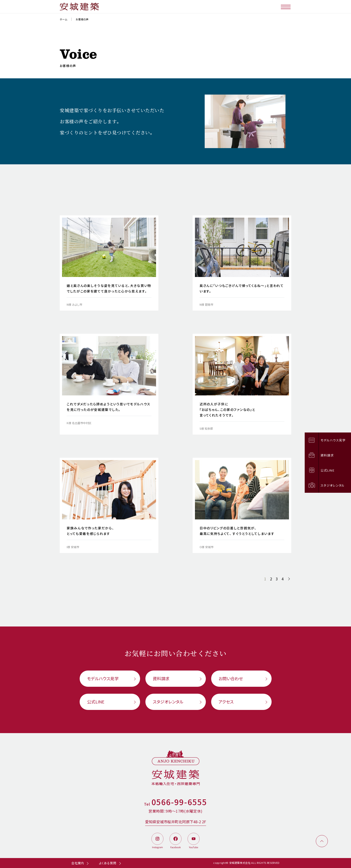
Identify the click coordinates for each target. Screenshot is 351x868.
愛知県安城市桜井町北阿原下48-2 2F (176, 822)
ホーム (63, 19)
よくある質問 (108, 863)
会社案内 (78, 863)
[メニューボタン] (286, 7)
